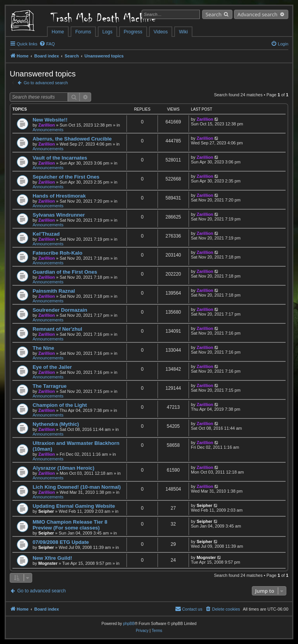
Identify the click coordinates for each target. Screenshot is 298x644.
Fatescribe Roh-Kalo (57, 253)
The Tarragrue (50, 386)
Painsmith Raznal (54, 291)
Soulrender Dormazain (60, 310)
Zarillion (47, 125)
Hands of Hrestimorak (59, 196)
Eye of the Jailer (52, 367)
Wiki (183, 32)
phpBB (129, 624)
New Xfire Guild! (52, 558)
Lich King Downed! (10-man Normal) (77, 487)
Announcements (48, 130)
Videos (161, 32)
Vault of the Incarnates (60, 158)
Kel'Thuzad (46, 234)
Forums (83, 32)
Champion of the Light (60, 405)
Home (58, 32)
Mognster (48, 563)
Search (214, 14)
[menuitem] (47, 44)
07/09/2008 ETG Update (61, 542)
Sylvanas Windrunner (59, 215)
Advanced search (257, 14)
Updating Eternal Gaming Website (74, 506)
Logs (107, 32)
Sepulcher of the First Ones (66, 177)
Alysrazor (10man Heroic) (63, 468)
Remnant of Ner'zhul (57, 329)
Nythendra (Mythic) (56, 424)
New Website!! (50, 120)
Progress (133, 32)
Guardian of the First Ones (65, 272)
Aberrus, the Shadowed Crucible (72, 139)
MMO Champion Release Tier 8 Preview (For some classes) (70, 525)
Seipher (46, 511)
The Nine (43, 348)
